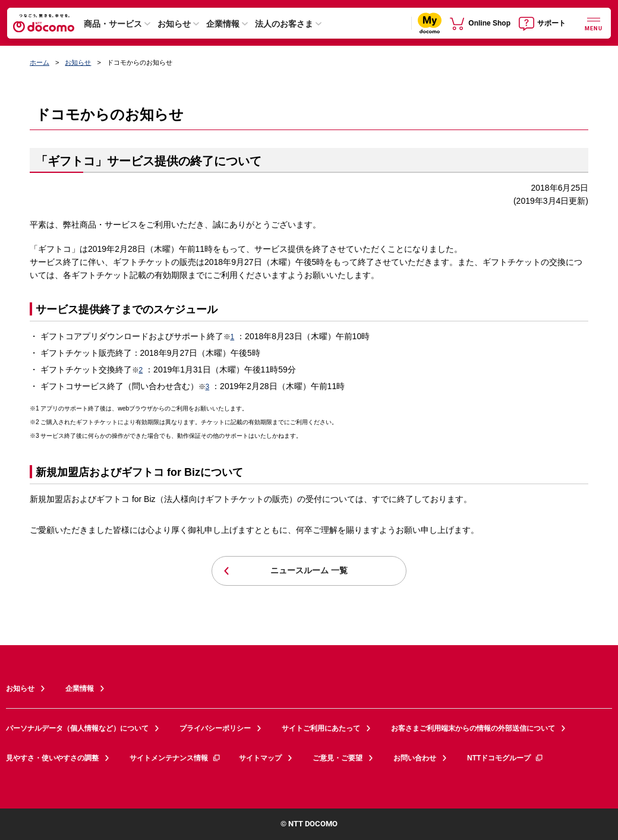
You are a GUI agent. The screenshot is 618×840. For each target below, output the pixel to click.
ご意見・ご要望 (338, 758)
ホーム (40, 62)
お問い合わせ (415, 758)
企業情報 (223, 24)
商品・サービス (113, 24)
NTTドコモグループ (505, 758)
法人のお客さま (284, 24)
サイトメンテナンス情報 (175, 758)
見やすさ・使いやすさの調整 (52, 758)
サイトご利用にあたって (321, 728)
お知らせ (174, 24)
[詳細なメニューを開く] (594, 23)
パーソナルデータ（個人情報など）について (77, 728)
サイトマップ (260, 758)
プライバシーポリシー (215, 728)
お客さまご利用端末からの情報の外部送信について (473, 728)
